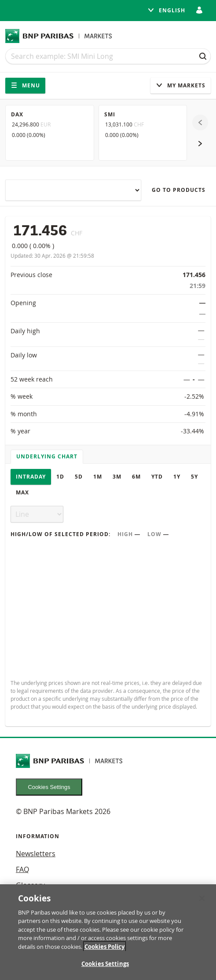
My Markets (181, 85)
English (166, 10)
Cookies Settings (49, 787)
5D (79, 477)
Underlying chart (47, 456)
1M (98, 477)
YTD (157, 477)
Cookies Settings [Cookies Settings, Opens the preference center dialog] (105, 964)
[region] (108, 932)
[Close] (202, 898)
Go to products (179, 190)
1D (60, 477)
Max (22, 492)
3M (117, 477)
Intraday (31, 477)
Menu (25, 85)
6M (136, 477)
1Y (177, 477)
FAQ (22, 869)
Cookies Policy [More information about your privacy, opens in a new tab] (104, 947)
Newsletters (36, 854)
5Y (194, 477)
